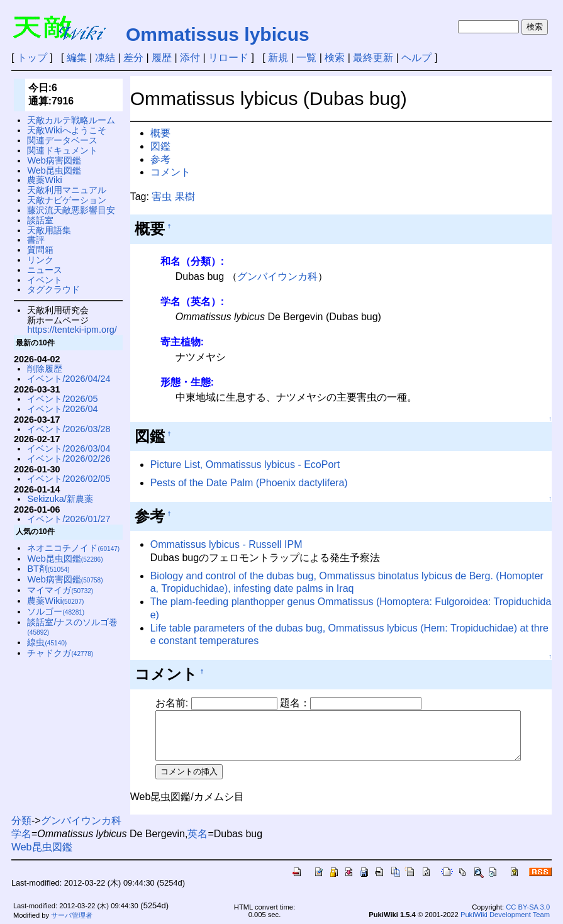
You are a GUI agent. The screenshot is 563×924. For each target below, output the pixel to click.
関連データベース (62, 140)
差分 (133, 58)
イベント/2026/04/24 (69, 379)
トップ (32, 58)
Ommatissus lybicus (218, 34)
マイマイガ (60, 590)
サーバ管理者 (72, 912)
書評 (36, 240)
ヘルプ (416, 58)
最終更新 (373, 58)
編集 (77, 58)
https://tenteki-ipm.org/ (72, 330)
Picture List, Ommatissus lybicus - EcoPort (245, 465)
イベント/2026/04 (62, 409)
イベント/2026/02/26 (69, 459)
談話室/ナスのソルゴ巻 (72, 627)
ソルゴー (56, 611)
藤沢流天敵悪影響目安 (71, 210)
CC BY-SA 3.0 (528, 903)
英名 (198, 831)
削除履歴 (45, 369)
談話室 (40, 220)
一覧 (306, 58)
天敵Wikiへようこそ (66, 130)
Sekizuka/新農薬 (60, 499)
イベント (45, 280)
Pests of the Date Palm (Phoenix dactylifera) (249, 483)
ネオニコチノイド (73, 548)
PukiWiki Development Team (505, 911)
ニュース (45, 270)
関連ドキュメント (62, 150)
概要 (160, 133)
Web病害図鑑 (54, 160)
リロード (228, 58)
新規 (278, 58)
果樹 (185, 197)
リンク (40, 260)
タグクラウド (53, 289)
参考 (160, 159)
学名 (21, 831)
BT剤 (48, 569)
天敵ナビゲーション (67, 200)
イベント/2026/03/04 (69, 448)
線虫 (47, 642)
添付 (190, 58)
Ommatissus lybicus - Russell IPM (226, 544)
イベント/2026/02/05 (69, 479)
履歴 (162, 58)
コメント (170, 172)
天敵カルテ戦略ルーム (71, 120)
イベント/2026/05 (62, 399)
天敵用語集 (49, 230)
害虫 (162, 197)
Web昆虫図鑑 (54, 170)
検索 (335, 58)
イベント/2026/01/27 (69, 519)
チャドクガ (60, 653)
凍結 (105, 58)
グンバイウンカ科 (277, 276)
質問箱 (40, 250)
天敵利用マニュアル (67, 190)
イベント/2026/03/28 (69, 429)
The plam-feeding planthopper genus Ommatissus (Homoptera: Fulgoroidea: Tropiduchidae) (355, 602)
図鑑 (160, 146)
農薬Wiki (44, 180)
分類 (21, 817)
